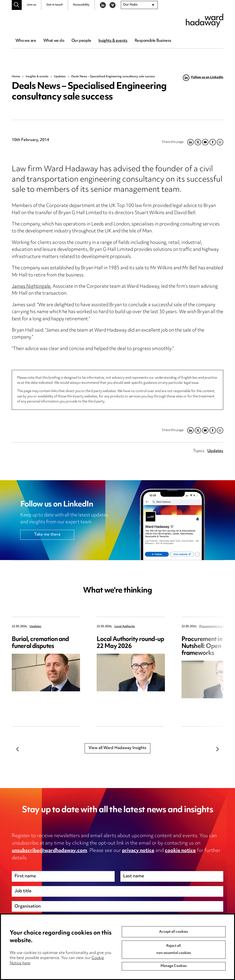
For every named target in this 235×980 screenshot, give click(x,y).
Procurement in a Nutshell (217, 627)
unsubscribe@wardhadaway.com (49, 851)
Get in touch (55, 5)
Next (217, 749)
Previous (18, 749)
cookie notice (180, 851)
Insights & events (113, 41)
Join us (31, 5)
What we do (54, 41)
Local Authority (125, 627)
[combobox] (139, 5)
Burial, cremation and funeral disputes (40, 643)
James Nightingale (31, 287)
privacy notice (138, 851)
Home (16, 77)
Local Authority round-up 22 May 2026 (130, 643)
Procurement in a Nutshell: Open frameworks (204, 646)
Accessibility (81, 5)
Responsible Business (153, 41)
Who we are (26, 41)
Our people (81, 41)
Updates (60, 77)
